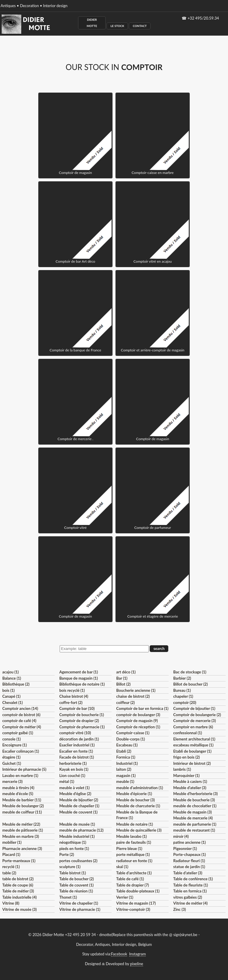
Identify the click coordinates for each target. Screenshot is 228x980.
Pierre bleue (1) (129, 849)
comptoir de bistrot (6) (21, 715)
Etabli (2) (124, 751)
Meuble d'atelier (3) (190, 788)
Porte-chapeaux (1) (190, 854)
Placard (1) (11, 854)
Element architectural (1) (194, 739)
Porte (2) (67, 854)
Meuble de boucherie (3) (194, 800)
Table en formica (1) (190, 891)
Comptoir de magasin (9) (137, 721)
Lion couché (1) (72, 776)
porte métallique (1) (133, 854)
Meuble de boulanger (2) (23, 806)
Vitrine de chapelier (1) (79, 903)
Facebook (119, 954)
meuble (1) (125, 781)
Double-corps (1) (131, 739)
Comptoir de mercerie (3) (195, 721)
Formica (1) (126, 757)
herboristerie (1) (73, 763)
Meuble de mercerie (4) (193, 818)
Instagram (137, 954)
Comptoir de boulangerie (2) (197, 715)
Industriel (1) (127, 763)
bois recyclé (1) (72, 690)
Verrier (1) (125, 897)
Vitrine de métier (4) (191, 903)
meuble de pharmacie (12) (81, 830)
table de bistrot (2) (18, 879)
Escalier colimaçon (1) (21, 751)
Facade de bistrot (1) (77, 757)
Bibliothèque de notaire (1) (82, 684)
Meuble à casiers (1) (190, 781)
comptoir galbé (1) (18, 733)
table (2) (9, 873)
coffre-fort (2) (71, 703)
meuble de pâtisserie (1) (23, 830)
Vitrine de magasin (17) (136, 903)
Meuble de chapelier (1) (79, 806)
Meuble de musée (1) (77, 824)
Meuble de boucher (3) (136, 800)
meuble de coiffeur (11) (22, 812)
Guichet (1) (12, 763)
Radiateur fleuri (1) (189, 861)
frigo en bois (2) (187, 757)
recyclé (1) (11, 867)
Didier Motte (92, 23)
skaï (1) (122, 867)
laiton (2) (124, 769)
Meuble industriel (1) (77, 836)
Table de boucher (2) (77, 879)
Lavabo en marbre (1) (20, 776)
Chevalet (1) (13, 703)
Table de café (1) (130, 879)
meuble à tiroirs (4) (18, 788)
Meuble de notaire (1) (135, 824)
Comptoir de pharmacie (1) (82, 727)
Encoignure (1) (15, 745)
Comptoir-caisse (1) (133, 733)
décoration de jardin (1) (79, 739)
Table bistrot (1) (73, 873)
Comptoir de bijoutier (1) (194, 708)
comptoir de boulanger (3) (138, 715)
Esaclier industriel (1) (77, 745)
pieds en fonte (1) (74, 849)
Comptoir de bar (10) (77, 708)
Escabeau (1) (127, 745)
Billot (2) (123, 684)
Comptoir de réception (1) (138, 727)
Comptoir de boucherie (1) (82, 715)
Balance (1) (12, 678)
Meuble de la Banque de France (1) (137, 815)
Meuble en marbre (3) (21, 836)
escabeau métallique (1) (193, 745)
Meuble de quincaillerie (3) (139, 830)
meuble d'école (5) (18, 794)
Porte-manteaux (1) (19, 861)
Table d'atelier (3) (188, 873)
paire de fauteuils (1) (134, 842)
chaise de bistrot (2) (133, 696)
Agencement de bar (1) (79, 672)
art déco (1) (126, 672)
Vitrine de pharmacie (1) (80, 909)
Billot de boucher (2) (191, 684)
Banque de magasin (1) (79, 678)
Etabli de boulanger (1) (193, 751)
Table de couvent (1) (77, 885)
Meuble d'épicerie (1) (134, 794)
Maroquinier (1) (187, 776)
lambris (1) (182, 769)
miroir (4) (181, 836)
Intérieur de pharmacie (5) (24, 769)
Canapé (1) (11, 696)
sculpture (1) (70, 867)
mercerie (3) (13, 781)
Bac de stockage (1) (190, 672)
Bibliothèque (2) (16, 684)
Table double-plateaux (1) (138, 891)
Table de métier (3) (18, 891)
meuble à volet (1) (75, 788)
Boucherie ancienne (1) (136, 690)
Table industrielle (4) (20, 897)
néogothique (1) (73, 842)
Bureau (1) (182, 690)
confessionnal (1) (188, 733)
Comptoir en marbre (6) (193, 727)
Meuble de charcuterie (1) (138, 806)
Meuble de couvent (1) (79, 812)
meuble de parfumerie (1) (195, 824)
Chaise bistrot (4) (74, 696)
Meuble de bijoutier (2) (79, 800)
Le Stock (117, 26)
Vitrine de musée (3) (20, 909)
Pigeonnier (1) (185, 849)
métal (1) (67, 781)
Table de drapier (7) (133, 885)
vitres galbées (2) (188, 897)
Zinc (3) (180, 909)
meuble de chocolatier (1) (195, 806)
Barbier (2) (182, 678)
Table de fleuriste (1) (191, 885)
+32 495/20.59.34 (203, 18)
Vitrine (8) (11, 903)
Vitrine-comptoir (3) (133, 909)
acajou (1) (11, 672)
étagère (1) (11, 757)
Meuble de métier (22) (21, 824)
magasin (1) (126, 776)
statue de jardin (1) (189, 867)
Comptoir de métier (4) (22, 727)
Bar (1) (122, 678)
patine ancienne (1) (190, 842)
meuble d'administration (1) (140, 788)
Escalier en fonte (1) (76, 751)
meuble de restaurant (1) (194, 830)
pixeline (137, 964)
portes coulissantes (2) (78, 861)
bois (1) (9, 690)
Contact (140, 26)
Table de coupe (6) (18, 885)
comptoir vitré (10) (75, 733)
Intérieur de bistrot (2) (192, 763)
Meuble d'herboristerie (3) (196, 794)
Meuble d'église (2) (75, 794)
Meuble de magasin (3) (193, 812)
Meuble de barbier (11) (22, 800)
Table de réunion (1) (76, 891)
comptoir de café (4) (19, 721)
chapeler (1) (183, 696)
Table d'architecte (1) (134, 873)
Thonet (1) (68, 897)
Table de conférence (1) (193, 879)
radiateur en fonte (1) (134, 861)
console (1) (12, 739)
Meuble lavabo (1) (132, 836)
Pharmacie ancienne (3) (22, 849)
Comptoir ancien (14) (20, 708)
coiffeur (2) (126, 703)
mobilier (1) (12, 842)
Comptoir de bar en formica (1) (142, 708)
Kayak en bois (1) (74, 769)
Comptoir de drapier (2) (79, 721)
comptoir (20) (185, 703)
